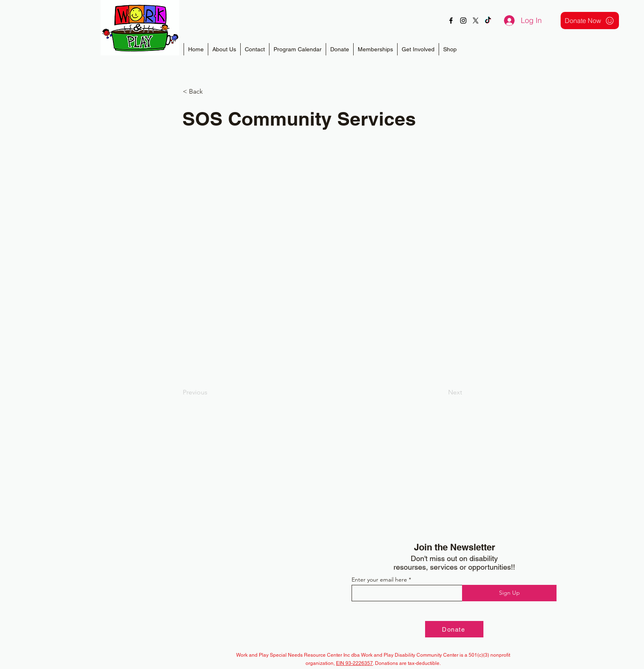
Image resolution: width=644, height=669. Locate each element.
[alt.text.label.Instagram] (463, 21)
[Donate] (454, 629)
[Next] (442, 392)
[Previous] (210, 392)
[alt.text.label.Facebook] (451, 21)
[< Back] (210, 92)
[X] (476, 21)
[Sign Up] (509, 593)
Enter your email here (379, 580)
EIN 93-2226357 (354, 663)
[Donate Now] (590, 21)
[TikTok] (488, 21)
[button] (375, 49)
